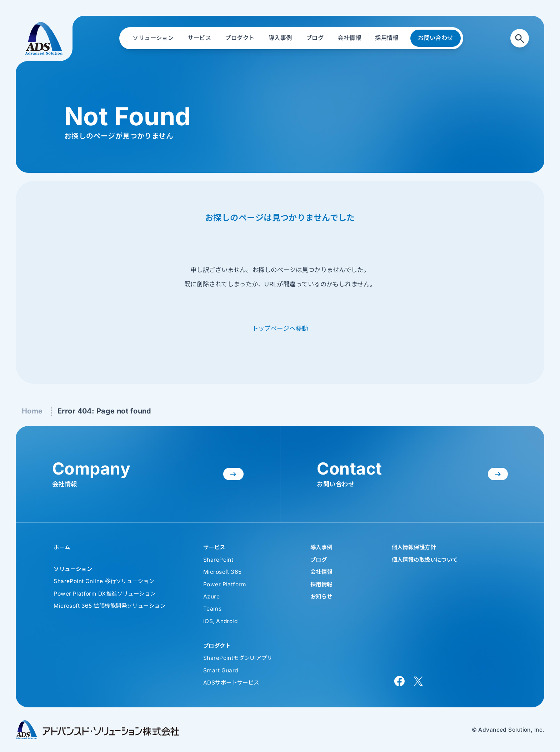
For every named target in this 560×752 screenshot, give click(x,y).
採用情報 (321, 584)
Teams (212, 609)
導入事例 (321, 547)
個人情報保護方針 (414, 547)
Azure (211, 596)
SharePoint (218, 560)
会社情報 (321, 572)
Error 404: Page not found (104, 411)
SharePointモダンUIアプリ (238, 658)
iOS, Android (220, 621)
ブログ (319, 560)
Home (32, 411)
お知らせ (321, 596)
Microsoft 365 (222, 572)
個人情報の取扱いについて (425, 560)
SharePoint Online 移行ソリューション (104, 581)
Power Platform (225, 584)
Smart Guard (221, 670)
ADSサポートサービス (231, 683)
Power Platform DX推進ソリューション (104, 594)
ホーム (62, 547)
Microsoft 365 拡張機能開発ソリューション (109, 606)
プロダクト (217, 646)
